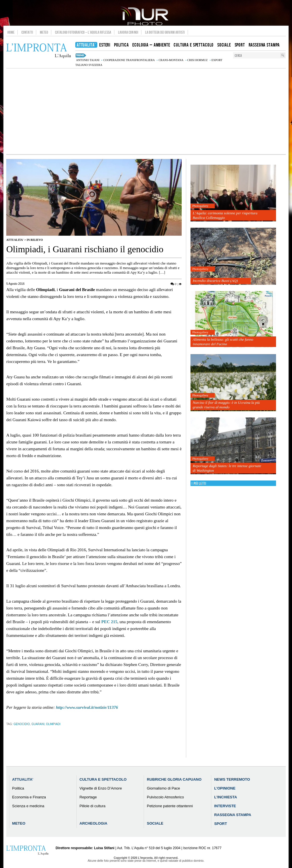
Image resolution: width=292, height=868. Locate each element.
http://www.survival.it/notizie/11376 (87, 707)
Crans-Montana (171, 60)
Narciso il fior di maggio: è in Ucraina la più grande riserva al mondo (226, 405)
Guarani (38, 724)
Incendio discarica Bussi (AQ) (215, 281)
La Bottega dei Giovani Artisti (165, 32)
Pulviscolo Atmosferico (165, 797)
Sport (221, 824)
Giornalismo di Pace (163, 788)
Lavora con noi (128, 32)
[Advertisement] (146, 111)
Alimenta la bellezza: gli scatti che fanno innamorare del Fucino (223, 342)
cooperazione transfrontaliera (129, 60)
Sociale (155, 823)
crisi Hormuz (197, 60)
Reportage (88, 797)
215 (109, 622)
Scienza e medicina (28, 806)
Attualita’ (23, 779)
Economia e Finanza (29, 797)
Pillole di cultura (93, 806)
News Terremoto (232, 779)
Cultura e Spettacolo (103, 779)
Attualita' (15, 240)
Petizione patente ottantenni (170, 806)
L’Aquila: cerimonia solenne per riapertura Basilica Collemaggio (225, 215)
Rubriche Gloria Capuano (174, 779)
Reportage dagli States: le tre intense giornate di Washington (227, 468)
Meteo (44, 32)
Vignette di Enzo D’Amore (101, 788)
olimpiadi (53, 724)
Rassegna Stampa (233, 815)
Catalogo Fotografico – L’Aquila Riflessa (83, 32)
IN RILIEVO (35, 240)
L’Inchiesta (226, 797)
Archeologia (94, 823)
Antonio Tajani (88, 60)
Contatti (27, 32)
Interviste (225, 806)
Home (11, 32)
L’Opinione (225, 788)
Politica (18, 788)
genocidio (22, 724)
